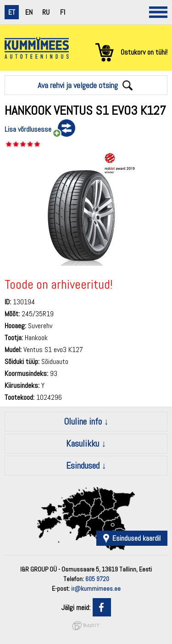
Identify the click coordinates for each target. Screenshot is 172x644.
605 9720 (97, 579)
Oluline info (83, 421)
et (12, 12)
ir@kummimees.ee (96, 588)
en (29, 12)
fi (63, 12)
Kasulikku (83, 443)
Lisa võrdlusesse (28, 129)
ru (46, 12)
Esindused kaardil (136, 538)
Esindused (83, 465)
